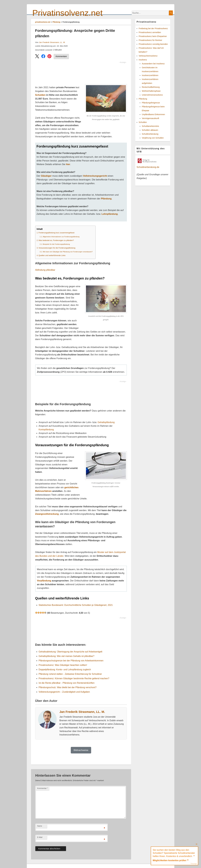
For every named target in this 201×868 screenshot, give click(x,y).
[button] (37, 57)
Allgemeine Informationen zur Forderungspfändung (61, 237)
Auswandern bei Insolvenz (153, 64)
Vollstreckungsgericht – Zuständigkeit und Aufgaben (64, 692)
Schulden (40, 95)
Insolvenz (143, 60)
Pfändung (56, 22)
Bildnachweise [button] (81, 750)
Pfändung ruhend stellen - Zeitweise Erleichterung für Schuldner (70, 674)
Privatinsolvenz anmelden (150, 32)
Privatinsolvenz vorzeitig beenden (153, 44)
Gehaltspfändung (106, 422)
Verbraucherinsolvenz (148, 56)
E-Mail (40, 837)
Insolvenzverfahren (150, 75)
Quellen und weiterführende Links (52, 255)
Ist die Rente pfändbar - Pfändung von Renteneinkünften (67, 683)
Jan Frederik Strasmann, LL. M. (52, 42)
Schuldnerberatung (150, 134)
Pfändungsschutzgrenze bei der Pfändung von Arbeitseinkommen (71, 661)
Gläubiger (46, 176)
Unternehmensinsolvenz (152, 95)
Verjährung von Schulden (153, 138)
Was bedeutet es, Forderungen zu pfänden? (56, 240)
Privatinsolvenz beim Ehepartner (153, 36)
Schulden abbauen (150, 130)
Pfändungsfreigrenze (151, 103)
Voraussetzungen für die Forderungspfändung (57, 248)
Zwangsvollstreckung (47, 514)
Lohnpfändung (110, 214)
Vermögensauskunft (150, 118)
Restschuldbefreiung (151, 87)
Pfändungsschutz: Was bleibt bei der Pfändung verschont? (68, 687)
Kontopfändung (46, 430)
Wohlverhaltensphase (151, 91)
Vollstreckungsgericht (95, 176)
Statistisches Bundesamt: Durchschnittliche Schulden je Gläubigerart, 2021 (76, 605)
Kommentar (43, 788)
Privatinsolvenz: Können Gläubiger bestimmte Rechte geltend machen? (74, 678)
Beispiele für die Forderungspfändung (56, 244)
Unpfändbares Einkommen (153, 114)
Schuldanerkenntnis (150, 126)
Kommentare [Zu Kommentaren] (61, 56)
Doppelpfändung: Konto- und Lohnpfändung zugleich (65, 670)
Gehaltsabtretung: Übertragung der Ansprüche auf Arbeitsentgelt (70, 652)
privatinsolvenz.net (43, 22)
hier (68, 164)
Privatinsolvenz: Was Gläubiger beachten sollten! (63, 665)
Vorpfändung (44, 581)
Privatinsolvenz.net (68, 13)
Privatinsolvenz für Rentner (150, 40)
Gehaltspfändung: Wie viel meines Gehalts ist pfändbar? (67, 656)
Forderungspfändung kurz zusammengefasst (56, 233)
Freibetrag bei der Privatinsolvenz (153, 28)
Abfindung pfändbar (45, 270)
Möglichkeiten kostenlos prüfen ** (171, 860)
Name (40, 826)
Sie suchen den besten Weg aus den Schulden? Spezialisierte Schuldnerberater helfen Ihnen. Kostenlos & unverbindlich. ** (174, 853)
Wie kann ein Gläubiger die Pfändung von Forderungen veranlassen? (68, 252)
